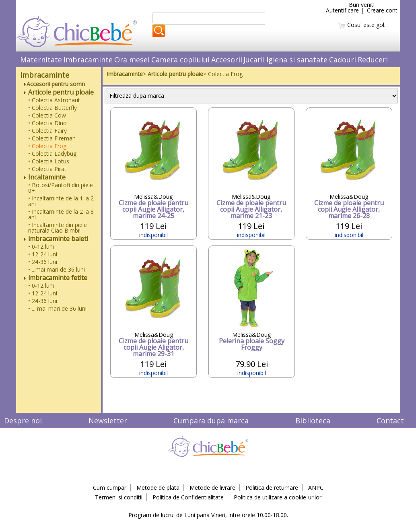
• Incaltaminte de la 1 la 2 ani (61, 201)
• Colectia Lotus (49, 161)
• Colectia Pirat (47, 169)
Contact (390, 421)
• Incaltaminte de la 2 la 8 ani (61, 214)
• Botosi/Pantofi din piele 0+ (61, 188)
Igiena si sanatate (297, 60)
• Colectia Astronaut (54, 100)
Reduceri (373, 60)
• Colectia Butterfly (53, 108)
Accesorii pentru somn (55, 84)
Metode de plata (158, 488)
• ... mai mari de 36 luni (57, 308)
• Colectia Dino (47, 123)
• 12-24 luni (43, 254)
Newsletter (108, 421)
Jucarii (254, 60)
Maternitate (41, 60)
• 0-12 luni (41, 246)
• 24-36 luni (43, 262)
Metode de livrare (212, 488)
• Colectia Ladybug (52, 154)
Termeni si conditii (119, 497)
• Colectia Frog (47, 146)
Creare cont (382, 10)
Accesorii (227, 60)
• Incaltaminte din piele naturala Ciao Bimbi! (58, 228)
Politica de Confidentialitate (188, 497)
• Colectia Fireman (52, 138)
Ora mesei (132, 60)
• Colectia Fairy (47, 131)
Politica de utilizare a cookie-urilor (278, 497)
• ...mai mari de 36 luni (57, 269)
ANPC (316, 488)
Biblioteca (313, 421)
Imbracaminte (88, 60)
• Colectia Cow (47, 115)
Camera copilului (180, 60)
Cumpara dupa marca (211, 421)
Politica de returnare (272, 488)
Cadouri (343, 60)
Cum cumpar (110, 488)
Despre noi (23, 421)
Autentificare (342, 10)
